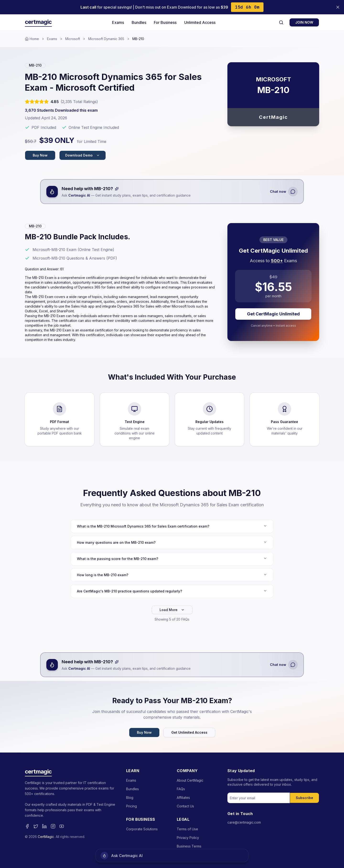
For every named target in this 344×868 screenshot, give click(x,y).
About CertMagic (190, 780)
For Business (165, 22)
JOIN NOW (304, 22)
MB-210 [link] (138, 39)
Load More (172, 610)
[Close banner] (338, 7)
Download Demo (83, 155)
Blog (130, 797)
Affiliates (183, 797)
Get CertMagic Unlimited (273, 314)
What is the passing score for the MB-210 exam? (172, 559)
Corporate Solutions (142, 829)
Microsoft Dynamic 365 (106, 39)
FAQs (181, 789)
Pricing (132, 806)
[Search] (281, 22)
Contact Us (185, 806)
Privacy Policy (188, 838)
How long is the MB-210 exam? (172, 575)
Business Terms (189, 846)
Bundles (139, 22)
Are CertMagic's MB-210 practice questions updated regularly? (172, 591)
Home (32, 39)
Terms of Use (187, 829)
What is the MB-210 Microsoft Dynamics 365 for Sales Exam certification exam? (172, 526)
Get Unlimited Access (189, 732)
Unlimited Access (200, 22)
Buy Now (40, 155)
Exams (118, 22)
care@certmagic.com (244, 822)
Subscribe (304, 798)
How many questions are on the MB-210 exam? (172, 542)
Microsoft (73, 39)
